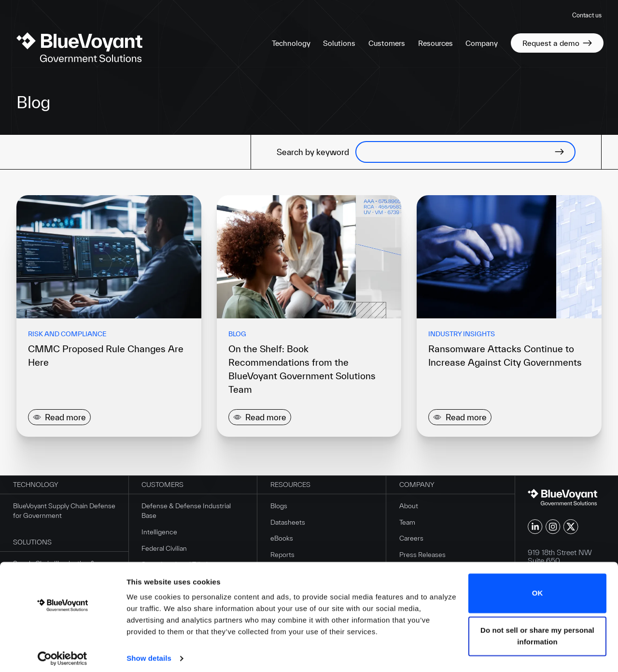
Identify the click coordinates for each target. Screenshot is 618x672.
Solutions (339, 43)
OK (538, 588)
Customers (387, 43)
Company (482, 43)
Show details (149, 653)
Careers (411, 539)
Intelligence (159, 533)
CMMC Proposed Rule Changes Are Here (106, 356)
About (409, 507)
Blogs (279, 507)
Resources (435, 43)
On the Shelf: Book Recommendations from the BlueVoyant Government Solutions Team (302, 369)
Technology (291, 43)
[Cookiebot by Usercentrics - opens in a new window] (63, 653)
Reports (282, 556)
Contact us (587, 15)
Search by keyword (313, 152)
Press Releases (422, 556)
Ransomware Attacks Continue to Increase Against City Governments (505, 356)
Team (407, 523)
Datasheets (288, 523)
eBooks (282, 539)
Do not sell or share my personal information (537, 631)
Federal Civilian (164, 549)
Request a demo (557, 43)
